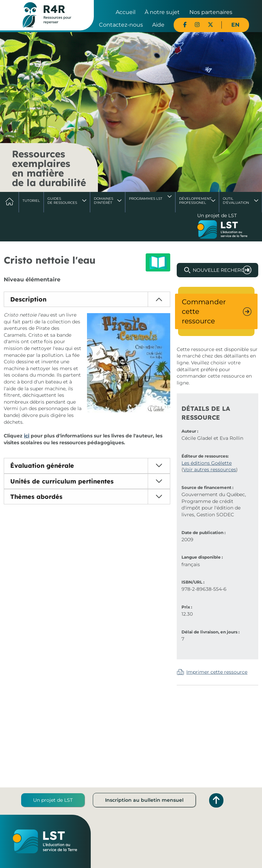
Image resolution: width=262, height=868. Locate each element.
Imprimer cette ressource (217, 672)
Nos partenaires (211, 12)
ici (27, 436)
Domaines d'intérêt (104, 201)
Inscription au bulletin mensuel (144, 800)
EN (235, 25)
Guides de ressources (62, 201)
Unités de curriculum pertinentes (62, 481)
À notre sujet (162, 12)
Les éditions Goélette (207, 463)
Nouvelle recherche (222, 270)
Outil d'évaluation (236, 201)
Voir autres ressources (210, 470)
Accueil (126, 12)
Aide (158, 25)
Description (28, 299)
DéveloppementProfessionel (195, 201)
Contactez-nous (121, 25)
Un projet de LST (53, 800)
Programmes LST (146, 199)
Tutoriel (31, 201)
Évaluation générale (42, 466)
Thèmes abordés (36, 497)
